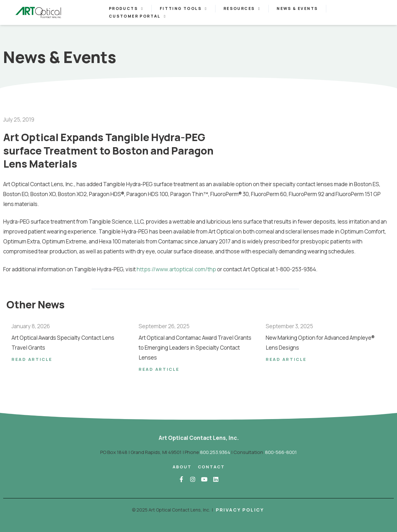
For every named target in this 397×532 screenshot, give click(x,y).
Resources (242, 9)
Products (126, 9)
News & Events (297, 8)
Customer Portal (138, 16)
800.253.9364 (215, 452)
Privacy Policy (240, 510)
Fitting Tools (183, 9)
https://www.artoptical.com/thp (176, 269)
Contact (211, 467)
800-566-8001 (281, 452)
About (182, 467)
